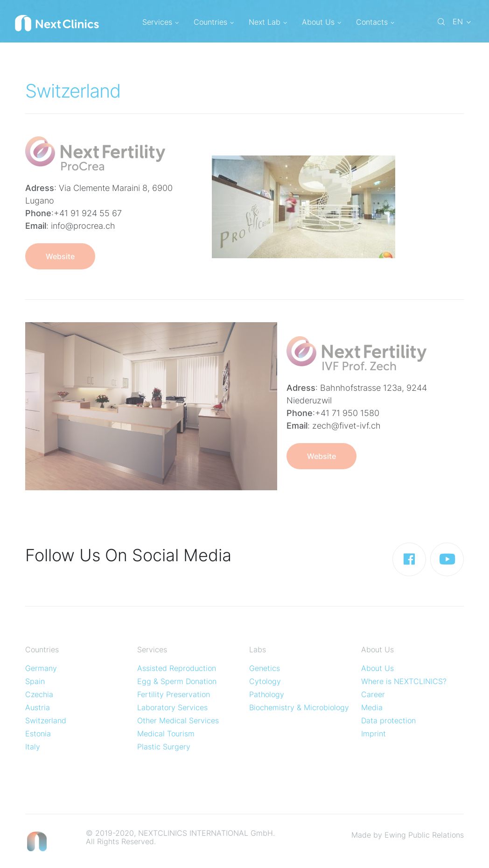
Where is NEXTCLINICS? (404, 681)
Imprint (374, 734)
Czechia (39, 694)
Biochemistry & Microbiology (299, 707)
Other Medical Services (178, 720)
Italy (33, 747)
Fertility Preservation (174, 694)
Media (372, 707)
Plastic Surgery (164, 747)
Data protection (388, 720)
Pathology (267, 694)
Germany (41, 668)
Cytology (265, 681)
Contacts (375, 22)
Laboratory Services (172, 707)
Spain (35, 681)
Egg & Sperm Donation (177, 681)
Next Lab (268, 22)
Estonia (38, 734)
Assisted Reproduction (177, 668)
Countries (214, 22)
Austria (38, 707)
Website (60, 256)
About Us (321, 22)
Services (161, 22)
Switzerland (46, 720)
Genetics (265, 668)
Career (373, 694)
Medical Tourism (166, 734)
